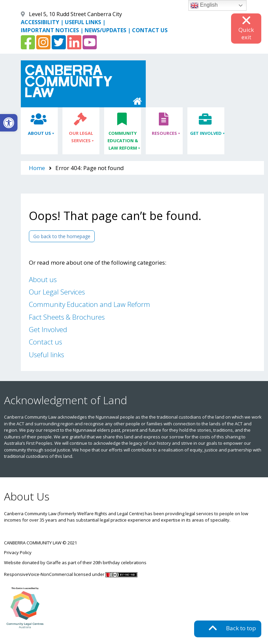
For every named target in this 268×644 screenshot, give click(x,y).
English (204, 5)
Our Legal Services (81, 137)
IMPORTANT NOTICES (50, 30)
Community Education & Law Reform (123, 141)
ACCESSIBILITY (40, 22)
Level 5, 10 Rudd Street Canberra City (75, 14)
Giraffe (54, 562)
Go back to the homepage (62, 236)
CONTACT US (150, 30)
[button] (9, 123)
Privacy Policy (18, 552)
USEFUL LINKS (83, 22)
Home (37, 168)
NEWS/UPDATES (105, 30)
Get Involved (206, 133)
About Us (39, 133)
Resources (164, 133)
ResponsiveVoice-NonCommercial (38, 574)
